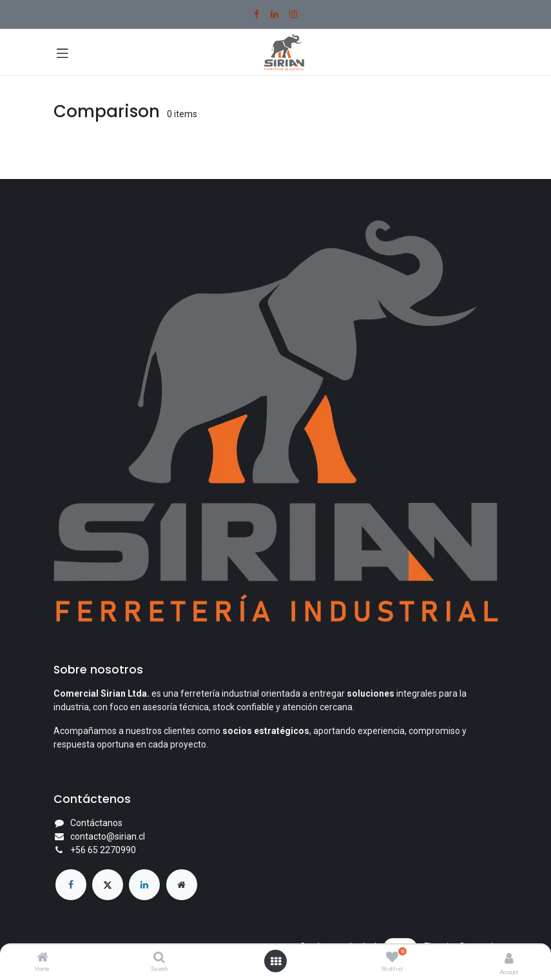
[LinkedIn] (275, 14)
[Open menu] (276, 961)
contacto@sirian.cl (108, 836)
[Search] (159, 958)
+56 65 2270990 (103, 850)
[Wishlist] (392, 957)
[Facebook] (256, 14)
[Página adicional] (182, 885)
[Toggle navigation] (63, 52)
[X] (108, 885)
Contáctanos (96, 823)
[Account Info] (509, 958)
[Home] (43, 958)
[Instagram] (293, 14)
